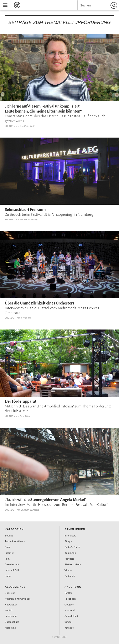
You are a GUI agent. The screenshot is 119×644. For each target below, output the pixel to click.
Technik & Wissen (15, 541)
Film (7, 559)
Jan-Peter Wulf (27, 126)
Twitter (68, 593)
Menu (4, 2)
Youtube (69, 628)
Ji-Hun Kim (26, 318)
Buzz (8, 547)
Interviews (70, 536)
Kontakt (9, 610)
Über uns (10, 593)
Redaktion (25, 416)
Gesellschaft (12, 564)
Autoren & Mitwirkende (18, 599)
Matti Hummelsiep (29, 220)
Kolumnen (70, 553)
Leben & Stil (12, 570)
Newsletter (11, 605)
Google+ (69, 605)
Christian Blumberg (30, 510)
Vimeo (68, 622)
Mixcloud (70, 610)
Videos (68, 570)
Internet (9, 553)
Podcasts (70, 576)
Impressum (11, 616)
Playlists (69, 559)
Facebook (70, 599)
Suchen (114, 5)
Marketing (10, 628)
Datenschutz (12, 622)
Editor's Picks (72, 547)
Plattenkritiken (73, 564)
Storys (68, 541)
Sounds (9, 318)
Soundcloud (71, 616)
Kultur (9, 126)
